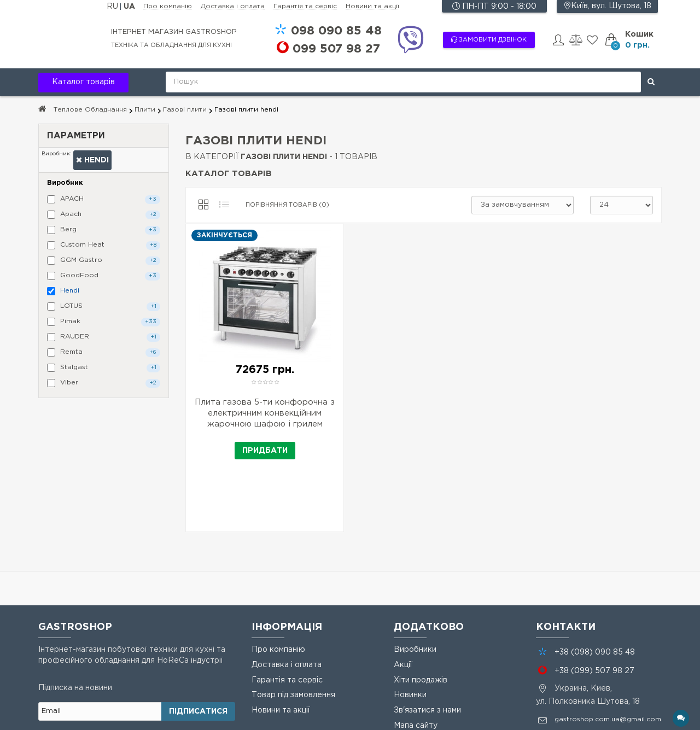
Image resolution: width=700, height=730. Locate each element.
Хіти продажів (421, 615)
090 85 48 (336, 31)
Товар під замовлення (293, 630)
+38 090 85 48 (595, 587)
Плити (145, 110)
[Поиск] (651, 82)
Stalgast (104, 368)
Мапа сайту (416, 661)
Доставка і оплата (233, 6)
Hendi (92, 160)
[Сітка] (203, 205)
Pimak (104, 322)
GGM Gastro (104, 261)
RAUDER (104, 337)
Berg (104, 230)
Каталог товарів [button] (83, 82)
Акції (403, 600)
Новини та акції (372, 6)
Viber (104, 383)
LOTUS (104, 307)
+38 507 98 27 (594, 606)
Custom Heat (104, 246)
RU (113, 7)
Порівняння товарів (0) (287, 205)
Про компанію (168, 6)
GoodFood (104, 276)
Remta (104, 353)
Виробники (415, 585)
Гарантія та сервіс (305, 6)
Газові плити (185, 110)
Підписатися (198, 646)
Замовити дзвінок (489, 39)
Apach (104, 215)
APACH (104, 200)
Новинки (410, 630)
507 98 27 (336, 49)
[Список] (224, 205)
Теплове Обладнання (90, 110)
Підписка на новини (75, 623)
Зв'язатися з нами (427, 646)
